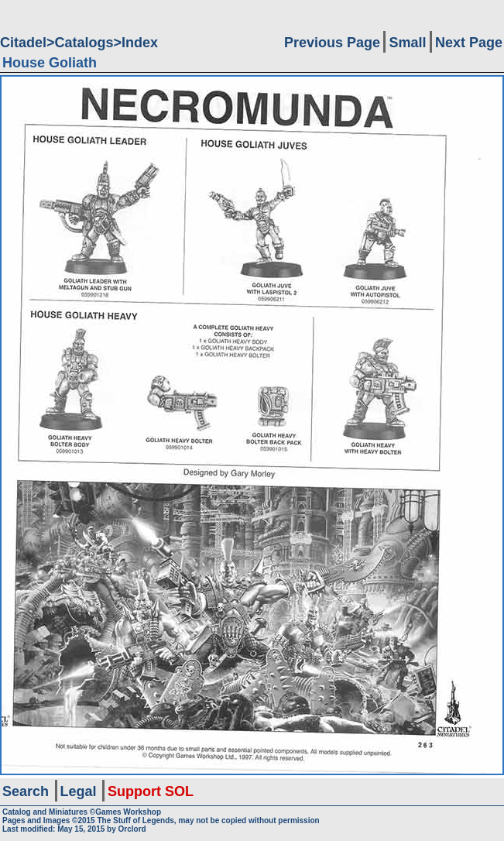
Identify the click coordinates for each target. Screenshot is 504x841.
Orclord (132, 829)
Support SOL (151, 791)
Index (140, 43)
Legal (79, 791)
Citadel (23, 43)
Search (26, 791)
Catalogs (84, 43)
